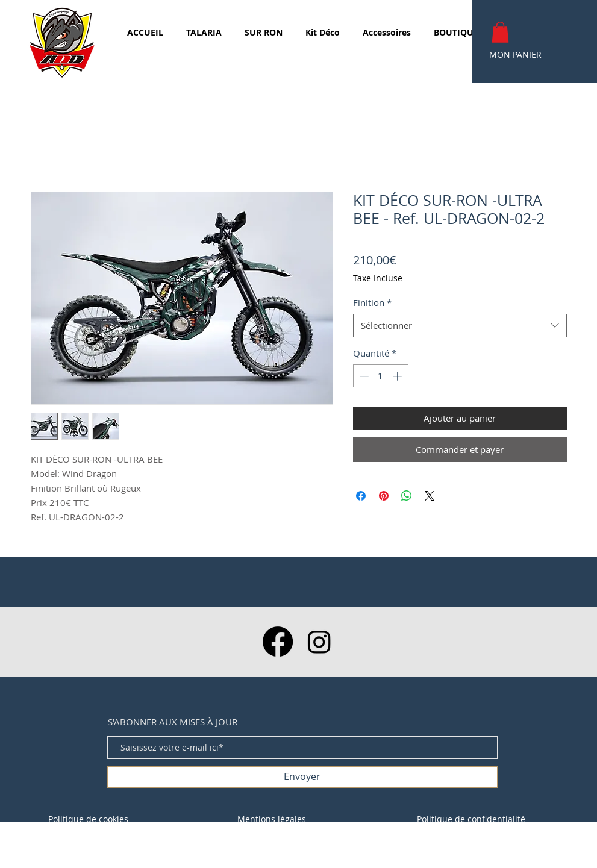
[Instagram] (319, 642)
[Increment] (399, 376)
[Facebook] (278, 642)
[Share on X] (430, 496)
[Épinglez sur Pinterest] (384, 496)
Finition (372, 302)
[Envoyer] (302, 777)
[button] (500, 32)
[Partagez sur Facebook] (361, 496)
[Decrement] (363, 376)
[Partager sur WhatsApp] (407, 496)
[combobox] (460, 326)
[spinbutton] (380, 376)
